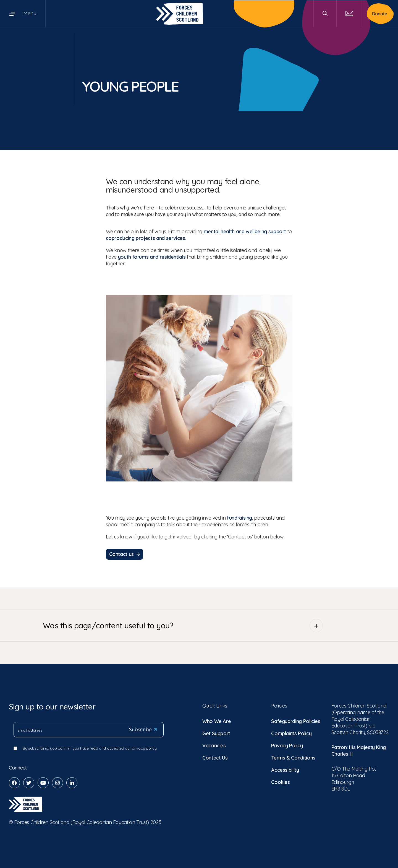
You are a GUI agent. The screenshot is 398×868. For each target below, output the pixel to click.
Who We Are (217, 720)
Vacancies (214, 745)
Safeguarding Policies (296, 720)
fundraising (239, 518)
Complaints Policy (291, 733)
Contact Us (215, 757)
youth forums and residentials (152, 257)
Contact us (125, 554)
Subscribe (143, 729)
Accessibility (285, 769)
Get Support (216, 733)
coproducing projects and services (146, 238)
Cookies (280, 781)
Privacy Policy (287, 745)
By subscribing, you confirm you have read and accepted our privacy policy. (90, 747)
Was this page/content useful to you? (183, 625)
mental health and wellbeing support (245, 231)
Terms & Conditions (293, 757)
